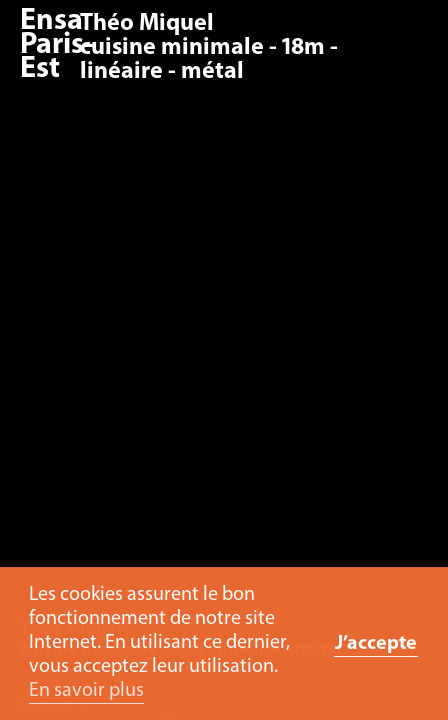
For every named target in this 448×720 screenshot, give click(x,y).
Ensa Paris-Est (57, 45)
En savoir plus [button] (86, 691)
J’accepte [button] (376, 644)
